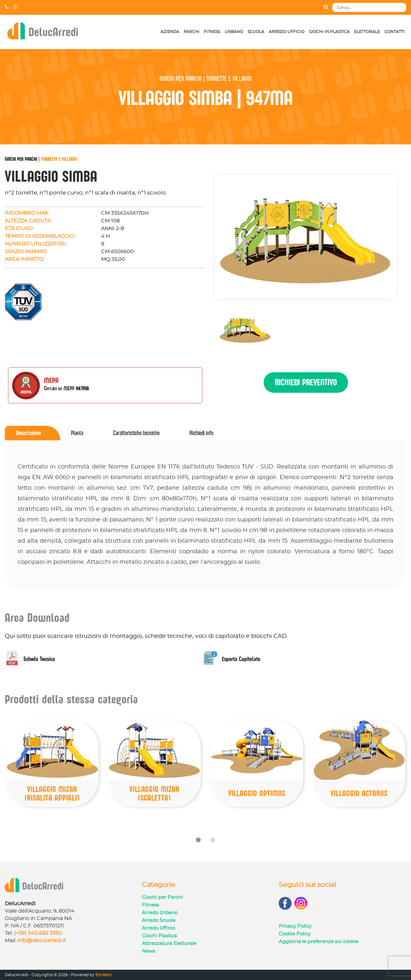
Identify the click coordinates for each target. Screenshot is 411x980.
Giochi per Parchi (21, 159)
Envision (104, 975)
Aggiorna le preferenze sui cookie (319, 942)
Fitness (212, 32)
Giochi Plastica (159, 936)
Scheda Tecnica (30, 659)
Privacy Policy (295, 926)
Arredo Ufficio (287, 32)
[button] (198, 840)
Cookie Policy (295, 934)
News (149, 951)
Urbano (234, 32)
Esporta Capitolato (232, 659)
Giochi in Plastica (329, 32)
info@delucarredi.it (42, 941)
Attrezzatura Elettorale (169, 944)
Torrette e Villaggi (59, 159)
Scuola (256, 32)
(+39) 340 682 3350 (38, 933)
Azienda (170, 32)
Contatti (394, 32)
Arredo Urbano (160, 913)
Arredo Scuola (159, 920)
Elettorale (367, 32)
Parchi (192, 32)
